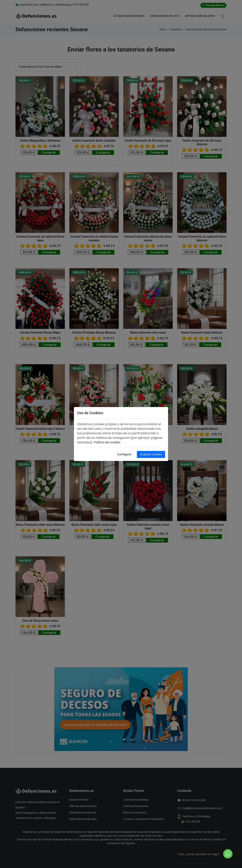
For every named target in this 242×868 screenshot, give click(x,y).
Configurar (124, 454)
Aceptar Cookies (151, 454)
